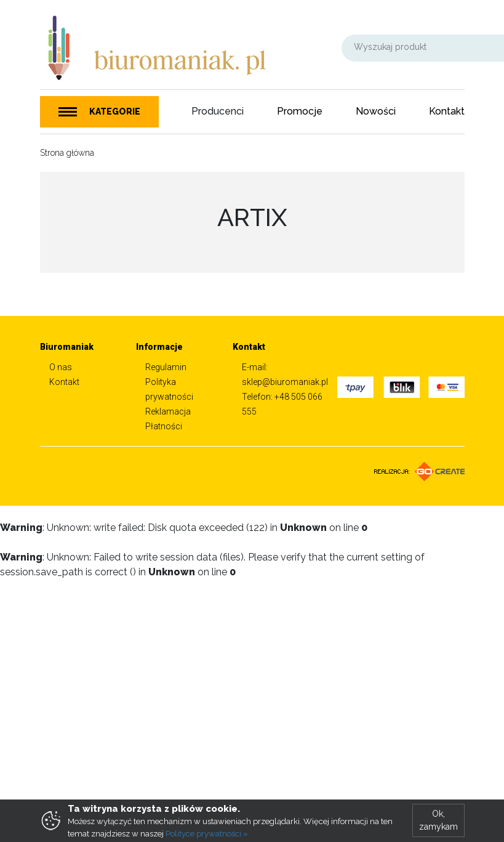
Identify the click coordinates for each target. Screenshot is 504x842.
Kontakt (447, 111)
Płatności (164, 426)
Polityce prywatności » (207, 834)
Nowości (376, 111)
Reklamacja (168, 411)
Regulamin (166, 367)
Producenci (218, 111)
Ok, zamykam (438, 820)
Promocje (300, 111)
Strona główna (67, 153)
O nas (61, 367)
